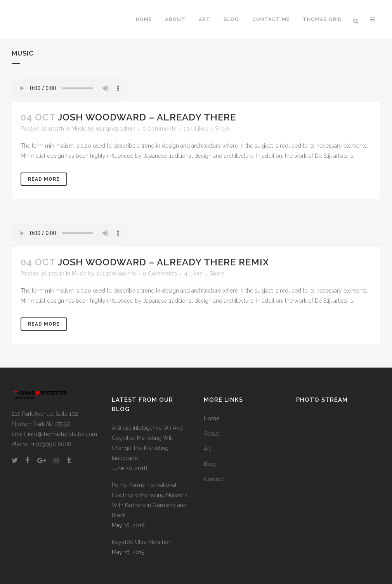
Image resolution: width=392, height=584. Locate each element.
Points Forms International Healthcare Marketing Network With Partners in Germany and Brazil (149, 500)
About (211, 434)
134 (196, 129)
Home (212, 418)
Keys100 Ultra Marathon (142, 542)
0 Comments (160, 129)
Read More (44, 179)
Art (207, 449)
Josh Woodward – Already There (147, 117)
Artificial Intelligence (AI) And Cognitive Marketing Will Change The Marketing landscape (147, 443)
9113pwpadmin (116, 129)
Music (79, 129)
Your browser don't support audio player (70, 88)
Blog (210, 464)
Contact (213, 479)
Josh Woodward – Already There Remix (163, 262)
